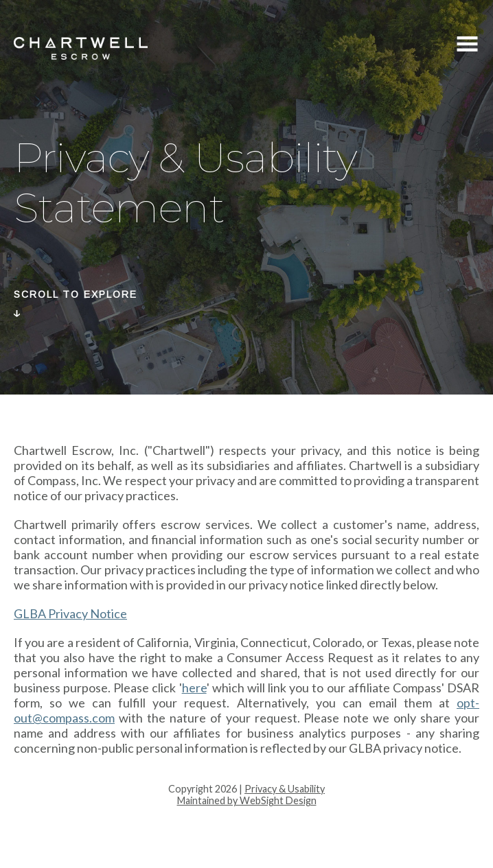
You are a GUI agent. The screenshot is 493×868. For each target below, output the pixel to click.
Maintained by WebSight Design (247, 800)
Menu (467, 46)
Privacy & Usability (285, 789)
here (194, 688)
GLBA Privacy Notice (70, 613)
